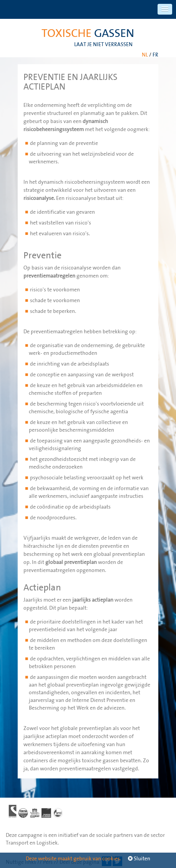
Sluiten (139, 858)
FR (155, 55)
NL (145, 55)
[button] (165, 9)
